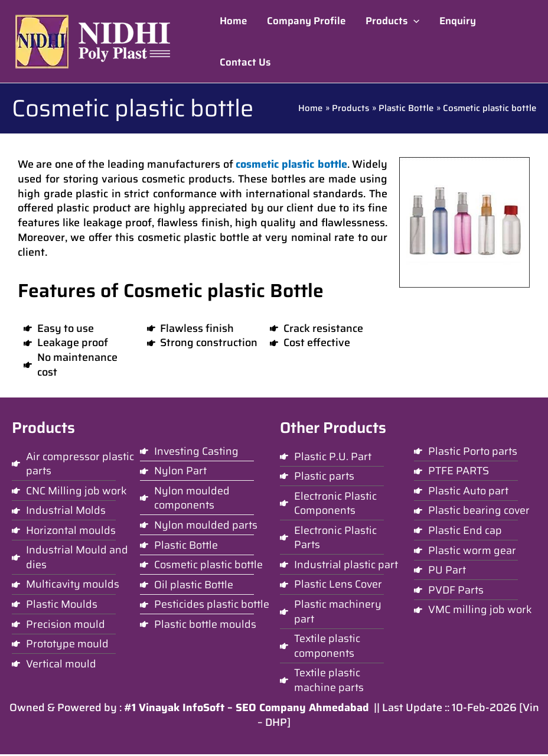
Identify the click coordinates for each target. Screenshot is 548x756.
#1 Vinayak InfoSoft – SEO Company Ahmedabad (247, 709)
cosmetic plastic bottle (291, 164)
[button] (392, 21)
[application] (413, 21)
